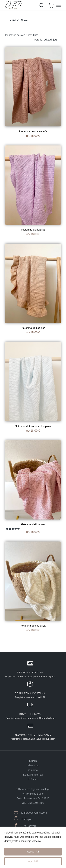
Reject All (33, 861)
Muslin (33, 761)
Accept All (33, 852)
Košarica (33, 779)
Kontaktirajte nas (33, 775)
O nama (33, 770)
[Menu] (59, 5)
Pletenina (33, 765)
